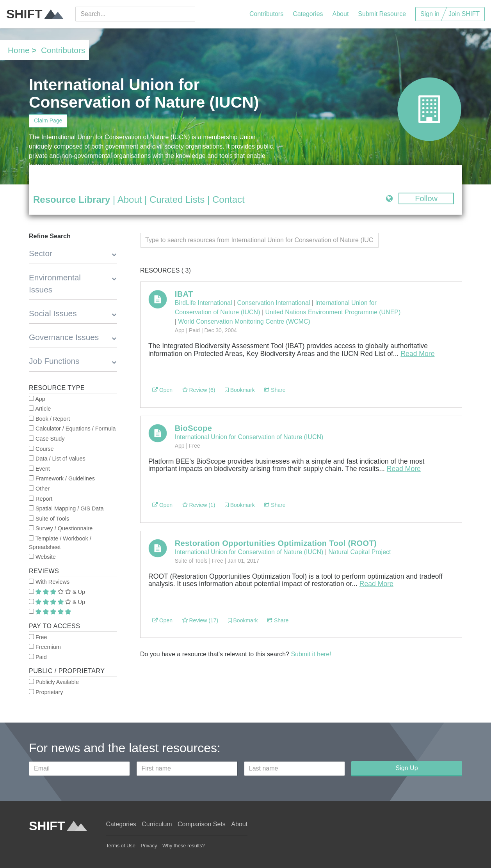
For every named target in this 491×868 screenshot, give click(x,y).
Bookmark (240, 390)
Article (40, 409)
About (341, 14)
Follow (426, 198)
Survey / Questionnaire (61, 528)
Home (19, 50)
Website (42, 557)
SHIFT (35, 14)
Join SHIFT (464, 14)
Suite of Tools (49, 519)
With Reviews (49, 582)
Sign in (430, 14)
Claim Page (48, 120)
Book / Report (49, 419)
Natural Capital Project (359, 552)
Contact (229, 199)
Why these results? (184, 846)
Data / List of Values (57, 459)
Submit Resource (382, 14)
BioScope (193, 428)
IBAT (184, 294)
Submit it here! (311, 654)
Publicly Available (54, 682)
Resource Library (72, 199)
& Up (57, 592)
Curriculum (157, 824)
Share (275, 390)
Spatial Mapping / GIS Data (66, 508)
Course (41, 449)
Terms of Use (120, 846)
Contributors (266, 14)
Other (39, 489)
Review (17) (200, 620)
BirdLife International (204, 303)
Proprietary (46, 692)
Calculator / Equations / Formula (72, 429)
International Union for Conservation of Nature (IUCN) (249, 437)
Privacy (149, 846)
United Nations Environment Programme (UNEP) (333, 312)
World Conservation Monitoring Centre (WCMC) (244, 322)
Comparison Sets (202, 824)
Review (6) (199, 390)
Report (41, 499)
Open (162, 390)
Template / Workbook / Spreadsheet (60, 543)
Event (39, 469)
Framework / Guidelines (62, 478)
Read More (417, 354)
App (37, 399)
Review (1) (199, 505)
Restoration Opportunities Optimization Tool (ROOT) (276, 543)
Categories (308, 14)
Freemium (45, 647)
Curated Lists (177, 199)
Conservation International (274, 303)
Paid (38, 657)
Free (38, 637)
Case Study (47, 439)
